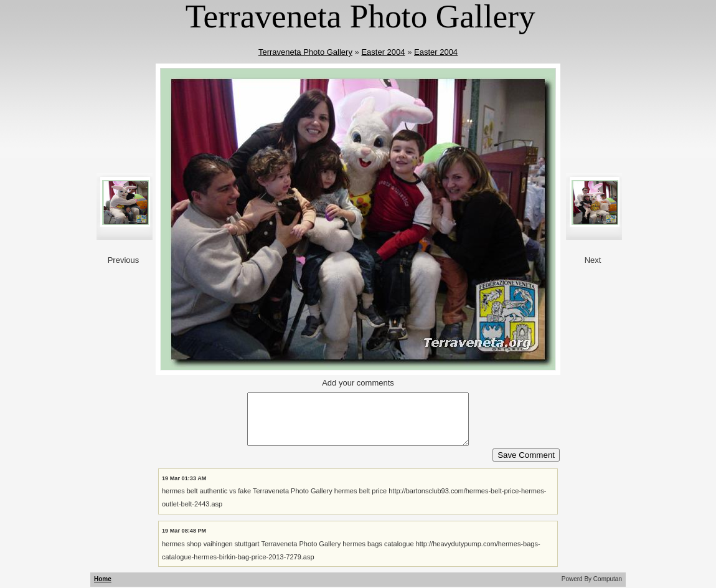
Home (103, 579)
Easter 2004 (383, 52)
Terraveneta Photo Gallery (305, 52)
